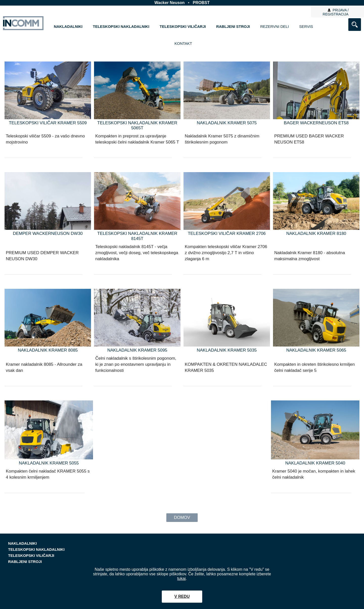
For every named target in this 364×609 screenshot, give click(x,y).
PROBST (201, 3)
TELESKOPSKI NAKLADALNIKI (121, 26)
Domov (182, 517)
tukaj (181, 578)
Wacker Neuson (169, 3)
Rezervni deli (275, 26)
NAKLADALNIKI (68, 26)
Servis (306, 26)
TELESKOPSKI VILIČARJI (183, 26)
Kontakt (183, 43)
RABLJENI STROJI (233, 26)
